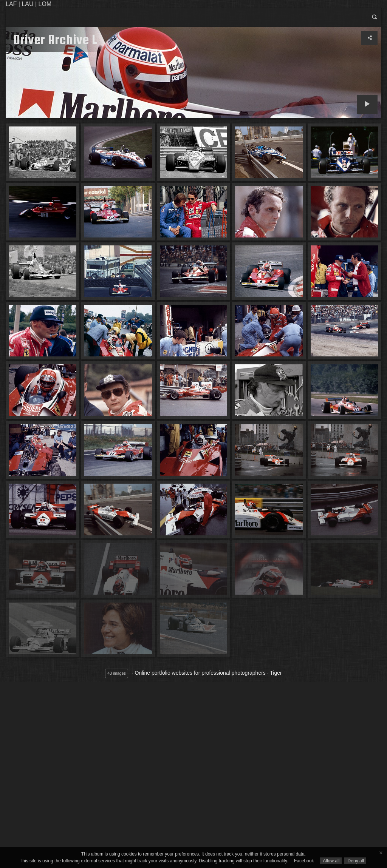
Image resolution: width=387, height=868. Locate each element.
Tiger (276, 673)
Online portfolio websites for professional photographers (200, 673)
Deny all (355, 861)
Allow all (331, 861)
